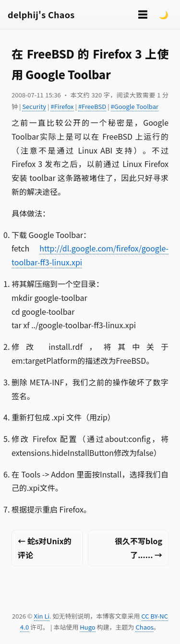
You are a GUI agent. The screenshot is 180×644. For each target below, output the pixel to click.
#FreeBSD (92, 106)
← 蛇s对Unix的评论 (45, 548)
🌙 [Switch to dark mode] (164, 14)
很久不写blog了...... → (138, 548)
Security (34, 106)
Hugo (87, 627)
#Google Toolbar (135, 106)
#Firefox (62, 106)
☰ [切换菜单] (143, 14)
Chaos (144, 627)
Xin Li (42, 616)
